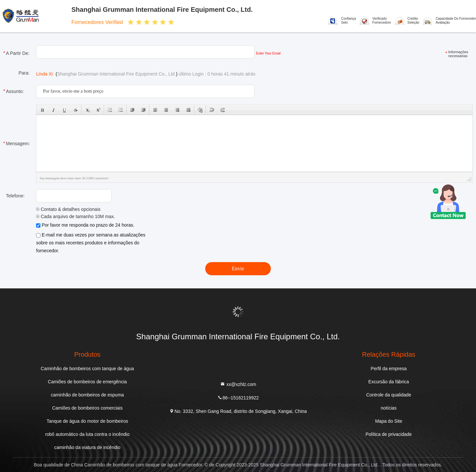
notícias (389, 408)
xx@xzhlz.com (238, 384)
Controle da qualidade (389, 395)
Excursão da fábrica (389, 382)
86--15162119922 (238, 397)
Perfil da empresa (389, 369)
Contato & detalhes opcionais (68, 209)
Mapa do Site (389, 421)
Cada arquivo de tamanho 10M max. (76, 216)
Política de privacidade (389, 434)
